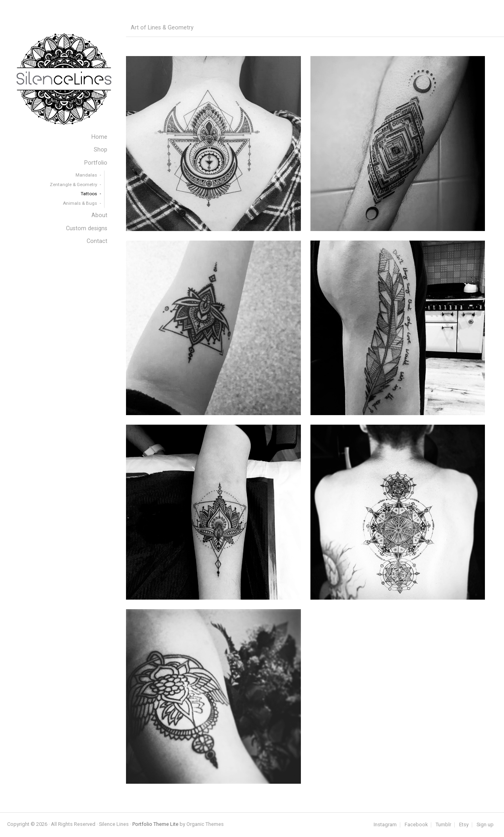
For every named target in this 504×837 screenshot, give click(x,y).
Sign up (485, 825)
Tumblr (443, 825)
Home (99, 137)
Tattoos (89, 194)
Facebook (416, 825)
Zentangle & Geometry (73, 184)
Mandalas (86, 175)
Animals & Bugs (80, 203)
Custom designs (87, 228)
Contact (97, 241)
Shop (101, 150)
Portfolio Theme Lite (155, 824)
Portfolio (96, 163)
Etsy (464, 825)
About (99, 215)
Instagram (385, 825)
